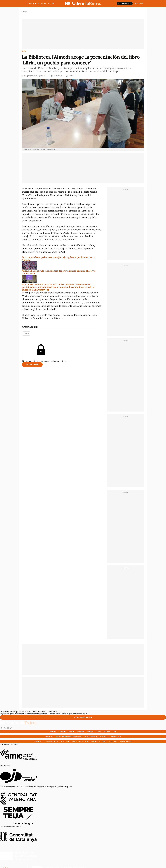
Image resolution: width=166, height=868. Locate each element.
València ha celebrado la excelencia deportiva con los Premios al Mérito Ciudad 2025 (59, 272)
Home (24, 12)
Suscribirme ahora (83, 717)
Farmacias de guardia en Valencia (69, 736)
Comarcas (62, 731)
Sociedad (90, 731)
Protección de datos (81, 741)
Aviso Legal (65, 741)
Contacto (38, 741)
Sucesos (107, 731)
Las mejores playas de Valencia (96, 736)
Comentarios (56, 76)
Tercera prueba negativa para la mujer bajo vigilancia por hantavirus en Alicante (59, 259)
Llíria (24, 51)
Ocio (115, 731)
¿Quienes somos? (51, 741)
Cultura (99, 731)
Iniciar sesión (32, 365)
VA (49, 4)
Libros (27, 333)
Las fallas (49, 736)
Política (71, 731)
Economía (80, 731)
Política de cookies (99, 741)
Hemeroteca (116, 736)
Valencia (53, 731)
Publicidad (113, 741)
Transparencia (126, 741)
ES (53, 4)
